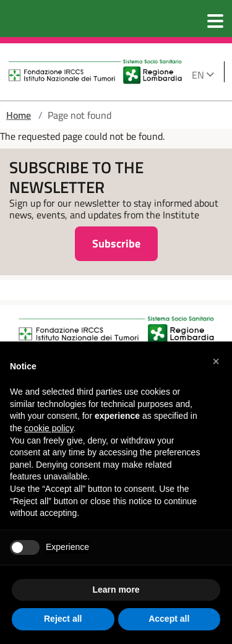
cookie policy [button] (49, 428)
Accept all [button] (169, 619)
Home (19, 115)
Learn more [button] (116, 590)
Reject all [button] (63, 619)
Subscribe (116, 243)
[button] (216, 361)
